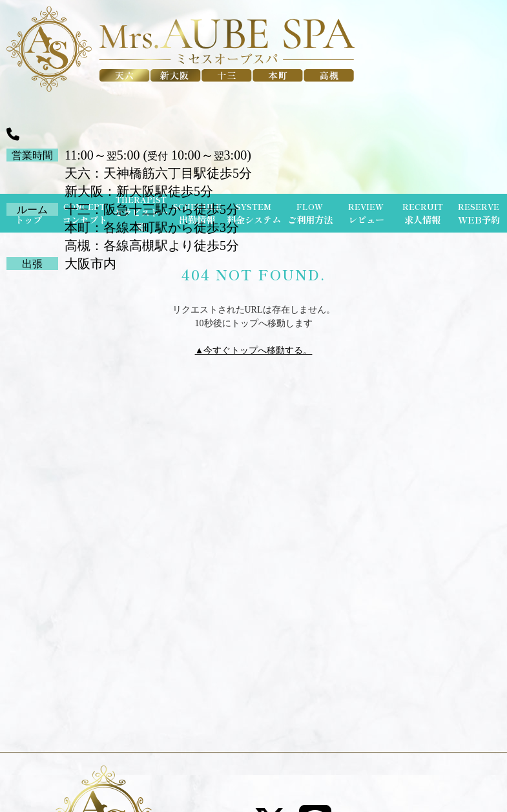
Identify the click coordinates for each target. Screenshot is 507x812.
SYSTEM (254, 214)
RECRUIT (423, 214)
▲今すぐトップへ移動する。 (254, 350)
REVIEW (366, 214)
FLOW (310, 214)
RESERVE (479, 214)
